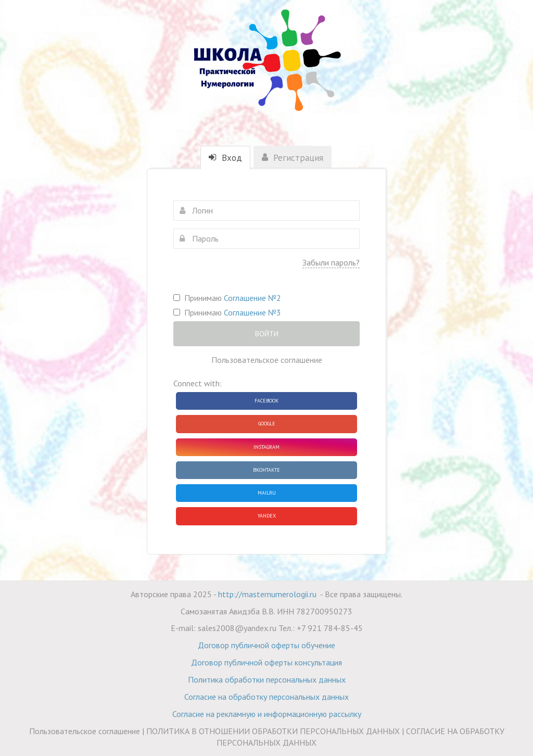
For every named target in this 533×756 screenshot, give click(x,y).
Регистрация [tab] (293, 158)
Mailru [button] (267, 493)
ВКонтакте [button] (266, 470)
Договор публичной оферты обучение (266, 645)
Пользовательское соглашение (267, 360)
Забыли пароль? (331, 262)
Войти (267, 334)
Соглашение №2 (252, 298)
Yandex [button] (267, 516)
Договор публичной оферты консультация (266, 662)
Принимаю (227, 298)
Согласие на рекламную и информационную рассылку (267, 714)
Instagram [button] (266, 447)
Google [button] (267, 424)
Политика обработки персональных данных (267, 679)
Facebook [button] (266, 401)
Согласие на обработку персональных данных (266, 697)
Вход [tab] (225, 158)
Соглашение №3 (252, 312)
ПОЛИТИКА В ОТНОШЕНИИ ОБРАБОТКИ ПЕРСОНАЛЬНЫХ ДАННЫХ (273, 731)
